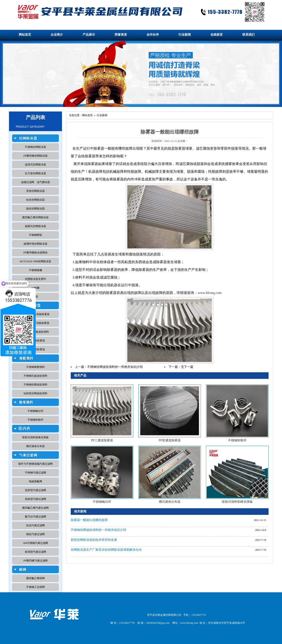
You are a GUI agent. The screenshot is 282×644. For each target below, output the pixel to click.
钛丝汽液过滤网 (35, 525)
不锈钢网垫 (35, 235)
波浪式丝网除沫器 (35, 165)
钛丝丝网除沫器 (35, 200)
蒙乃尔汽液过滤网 (35, 517)
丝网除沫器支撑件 (35, 279)
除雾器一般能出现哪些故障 (89, 520)
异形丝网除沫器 (35, 191)
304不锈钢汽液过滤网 (35, 543)
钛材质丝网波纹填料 (35, 393)
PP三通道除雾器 (102, 440)
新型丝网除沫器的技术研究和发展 (94, 540)
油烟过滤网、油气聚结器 (35, 182)
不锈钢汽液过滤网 (35, 473)
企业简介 (57, 35)
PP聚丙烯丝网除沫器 (35, 156)
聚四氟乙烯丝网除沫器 (35, 217)
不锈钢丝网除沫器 (35, 147)
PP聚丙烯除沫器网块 (35, 253)
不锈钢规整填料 (35, 367)
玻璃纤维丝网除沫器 (35, 244)
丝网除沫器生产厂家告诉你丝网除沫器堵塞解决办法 (106, 550)
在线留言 (217, 35)
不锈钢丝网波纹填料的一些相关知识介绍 (115, 367)
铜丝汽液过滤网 (35, 534)
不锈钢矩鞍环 (35, 420)
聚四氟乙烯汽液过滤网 (35, 508)
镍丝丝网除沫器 (35, 209)
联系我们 (249, 35)
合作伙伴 (153, 35)
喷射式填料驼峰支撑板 (35, 437)
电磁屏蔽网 (35, 481)
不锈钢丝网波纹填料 (35, 385)
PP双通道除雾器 (170, 440)
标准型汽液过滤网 (35, 552)
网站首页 (25, 35)
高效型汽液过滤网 (35, 499)
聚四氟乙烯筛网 (35, 578)
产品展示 (89, 35)
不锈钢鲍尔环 (35, 411)
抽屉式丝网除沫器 (35, 226)
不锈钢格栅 (35, 270)
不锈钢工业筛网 (35, 587)
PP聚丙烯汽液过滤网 (35, 561)
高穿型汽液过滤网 (35, 490)
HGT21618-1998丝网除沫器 (36, 261)
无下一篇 (187, 367)
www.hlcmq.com (210, 293)
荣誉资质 (121, 35)
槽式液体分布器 (35, 446)
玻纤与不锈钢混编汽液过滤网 (35, 464)
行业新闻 (185, 35)
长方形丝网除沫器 (35, 173)
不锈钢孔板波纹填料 (35, 376)
